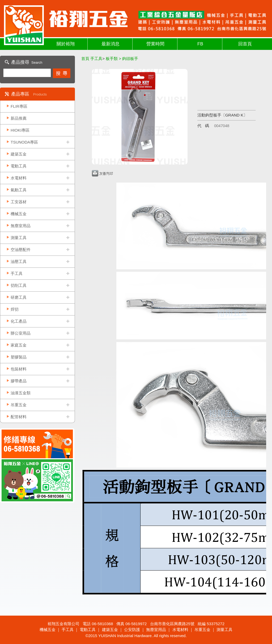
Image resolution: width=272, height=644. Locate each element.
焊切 (15, 309)
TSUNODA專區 (24, 142)
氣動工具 (19, 190)
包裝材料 (19, 369)
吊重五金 (19, 405)
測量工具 (19, 238)
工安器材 (19, 202)
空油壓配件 (21, 250)
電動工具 (19, 166)
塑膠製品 (19, 357)
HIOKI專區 (20, 130)
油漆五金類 (21, 393)
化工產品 (19, 321)
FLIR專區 (19, 106)
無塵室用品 (21, 226)
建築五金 (19, 154)
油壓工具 (19, 262)
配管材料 (19, 417)
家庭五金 (19, 345)
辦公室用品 (21, 333)
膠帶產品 (19, 381)
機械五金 (19, 214)
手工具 (17, 273)
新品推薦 (19, 118)
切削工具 (19, 285)
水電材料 (19, 178)
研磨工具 (19, 297)
